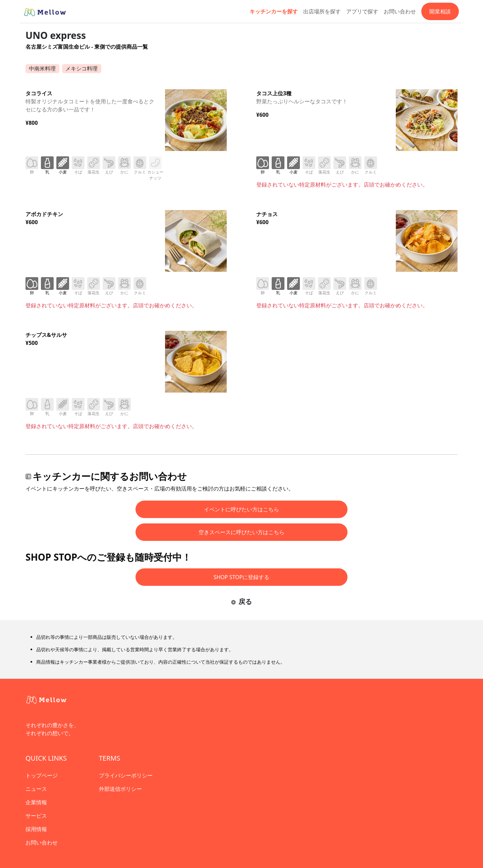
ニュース (36, 789)
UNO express (56, 35)
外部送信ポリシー (120, 789)
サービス (36, 816)
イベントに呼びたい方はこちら (241, 509)
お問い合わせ (400, 11)
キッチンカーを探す (274, 11)
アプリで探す (362, 11)
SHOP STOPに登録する (242, 577)
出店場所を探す (322, 11)
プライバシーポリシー (126, 775)
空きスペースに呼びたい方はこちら (241, 532)
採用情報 (36, 829)
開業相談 (440, 11)
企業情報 (36, 802)
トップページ (42, 775)
